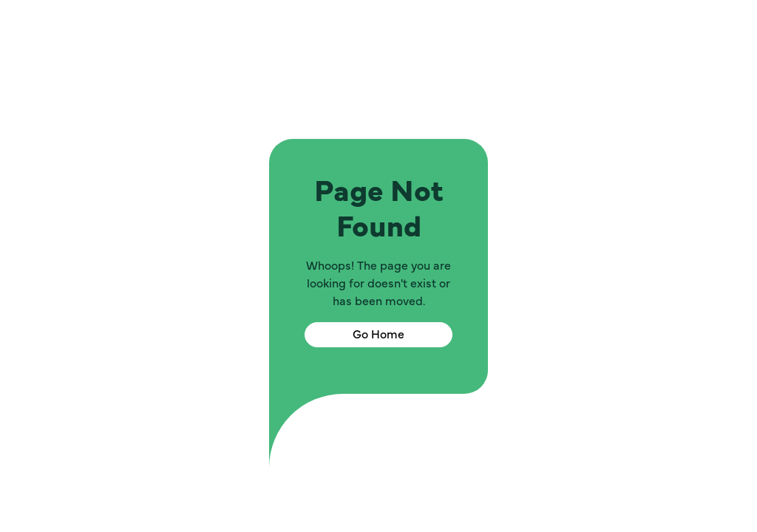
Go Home (378, 335)
